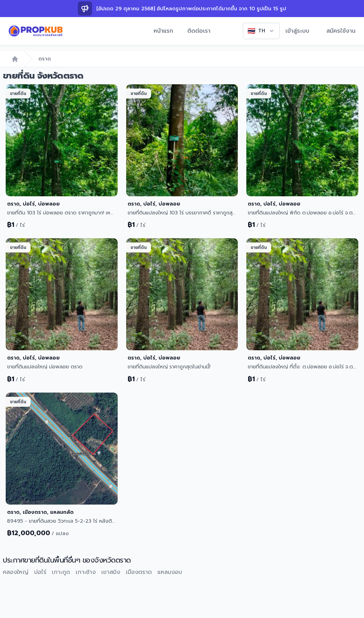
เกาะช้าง (86, 572)
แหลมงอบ (170, 572)
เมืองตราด (139, 572)
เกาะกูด (61, 572)
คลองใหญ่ (16, 572)
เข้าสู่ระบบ (297, 31)
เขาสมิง (111, 572)
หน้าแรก (163, 31)
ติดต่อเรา (199, 31)
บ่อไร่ (40, 572)
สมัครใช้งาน (341, 31)
